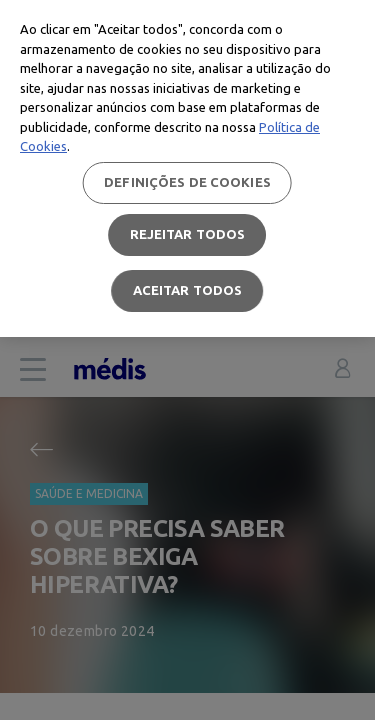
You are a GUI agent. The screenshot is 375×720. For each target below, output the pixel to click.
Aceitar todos (188, 290)
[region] (187, 168)
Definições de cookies (187, 182)
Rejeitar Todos (188, 234)
